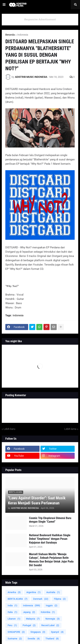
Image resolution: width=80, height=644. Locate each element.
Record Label (50, 625)
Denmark (41, 599)
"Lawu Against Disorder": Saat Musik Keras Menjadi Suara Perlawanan (37, 501)
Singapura (38, 632)
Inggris (52, 605)
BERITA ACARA (18, 599)
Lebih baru (9, 429)
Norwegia (53, 619)
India (12, 605)
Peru (12, 625)
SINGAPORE (16, 632)
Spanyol (57, 632)
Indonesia (23, 35)
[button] (4, 5)
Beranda (10, 35)
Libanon (14, 619)
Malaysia (33, 619)
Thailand (52, 639)
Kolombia (48, 612)
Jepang (29, 612)
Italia (12, 612)
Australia (53, 592)
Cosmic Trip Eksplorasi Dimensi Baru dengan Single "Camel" (50, 520)
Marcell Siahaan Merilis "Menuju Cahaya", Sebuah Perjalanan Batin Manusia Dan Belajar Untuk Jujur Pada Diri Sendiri (51, 560)
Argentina (33, 592)
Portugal (29, 625)
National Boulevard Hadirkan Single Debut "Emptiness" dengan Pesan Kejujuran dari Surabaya (50, 539)
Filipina (60, 599)
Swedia (34, 639)
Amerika (14, 592)
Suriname (15, 639)
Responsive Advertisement (40, 19)
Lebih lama (70, 429)
